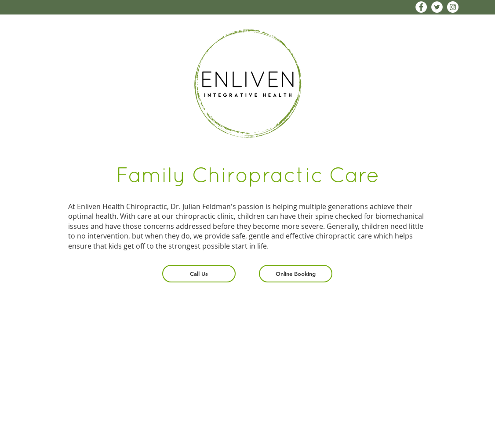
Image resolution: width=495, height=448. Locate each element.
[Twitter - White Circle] (437, 7)
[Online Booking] (296, 274)
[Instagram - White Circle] (453, 7)
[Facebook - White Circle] (421, 7)
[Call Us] (199, 274)
